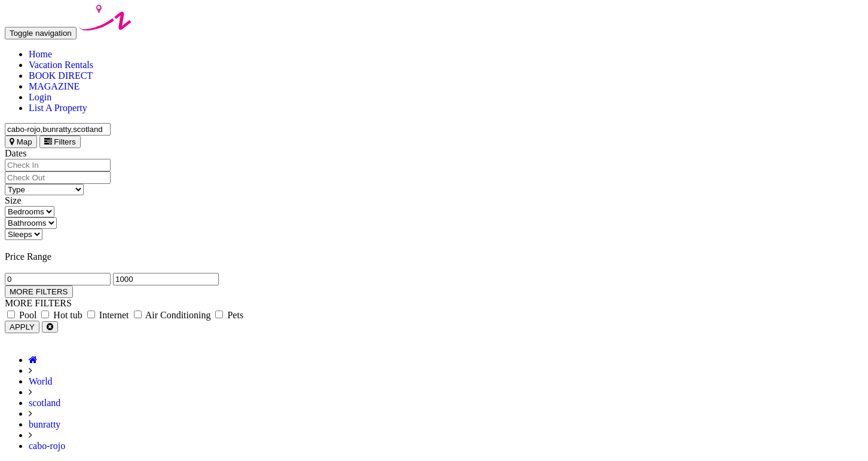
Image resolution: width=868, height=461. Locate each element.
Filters (60, 142)
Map (21, 142)
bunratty (45, 424)
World (41, 381)
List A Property (58, 108)
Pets (229, 315)
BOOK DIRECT (61, 76)
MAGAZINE (54, 86)
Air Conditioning (172, 315)
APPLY (22, 327)
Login (40, 97)
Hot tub (62, 315)
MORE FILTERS (39, 292)
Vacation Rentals (61, 65)
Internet (108, 315)
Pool (22, 315)
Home (40, 54)
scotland (45, 403)
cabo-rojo (47, 446)
